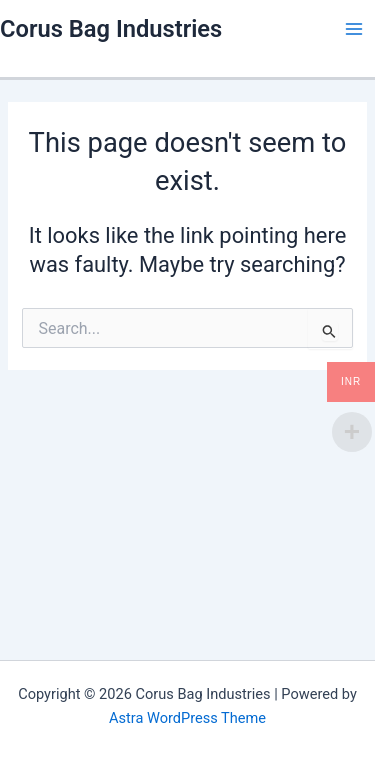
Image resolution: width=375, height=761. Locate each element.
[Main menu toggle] (354, 29)
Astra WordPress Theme (187, 718)
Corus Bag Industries (111, 29)
